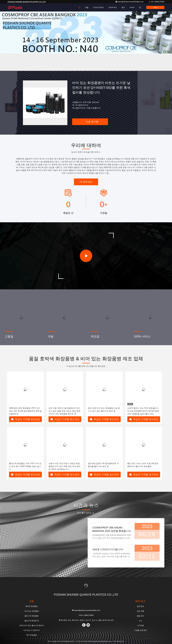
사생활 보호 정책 (140, 630)
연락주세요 (113, 7)
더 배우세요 (86, 182)
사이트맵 (140, 625)
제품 (87, 7)
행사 (123, 7)
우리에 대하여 (98, 7)
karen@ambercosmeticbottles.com (130, 2)
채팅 (155, 7)
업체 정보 (140, 606)
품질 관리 (140, 616)
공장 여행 (140, 611)
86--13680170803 (157, 2)
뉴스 (140, 621)
